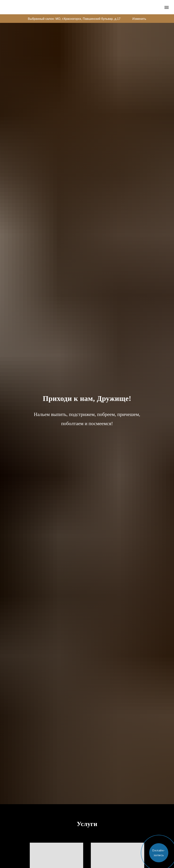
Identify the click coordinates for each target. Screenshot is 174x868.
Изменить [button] (139, 19)
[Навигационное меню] (167, 7)
